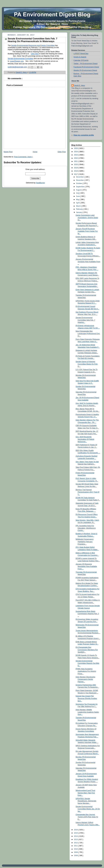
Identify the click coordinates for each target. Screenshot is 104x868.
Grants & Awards (80, 57)
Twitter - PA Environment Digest (86, 64)
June (78, 196)
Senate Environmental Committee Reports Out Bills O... (87, 663)
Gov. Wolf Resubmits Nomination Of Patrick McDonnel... (85, 439)
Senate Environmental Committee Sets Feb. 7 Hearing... (85, 320)
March (79, 206)
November (80, 180)
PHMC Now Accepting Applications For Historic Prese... (86, 671)
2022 (76, 158)
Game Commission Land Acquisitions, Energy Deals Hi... (87, 218)
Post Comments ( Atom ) (23, 157)
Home (35, 152)
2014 (76, 836)
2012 (76, 843)
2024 (76, 152)
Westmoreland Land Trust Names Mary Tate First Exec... (85, 793)
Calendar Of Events (81, 60)
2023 (76, 155)
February (80, 209)
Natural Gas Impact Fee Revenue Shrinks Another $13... (86, 698)
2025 (76, 148)
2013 (76, 839)
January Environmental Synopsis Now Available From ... (88, 262)
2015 (76, 833)
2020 (76, 165)
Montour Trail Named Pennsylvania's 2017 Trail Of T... (87, 492)
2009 (76, 852)
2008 (76, 856)
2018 (76, 171)
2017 (76, 174)
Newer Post (8, 152)
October (79, 183)
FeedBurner (40, 183)
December (80, 177)
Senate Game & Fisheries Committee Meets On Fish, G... (87, 364)
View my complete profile (84, 135)
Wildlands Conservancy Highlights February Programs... (85, 542)
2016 (76, 830)
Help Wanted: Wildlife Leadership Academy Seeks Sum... (87, 712)
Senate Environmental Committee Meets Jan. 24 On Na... (88, 809)
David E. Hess (79, 86)
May (78, 200)
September (81, 187)
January (79, 212)
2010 (76, 849)
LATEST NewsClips (81, 54)
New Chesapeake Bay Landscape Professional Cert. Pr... (88, 334)
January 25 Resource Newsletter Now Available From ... (86, 567)
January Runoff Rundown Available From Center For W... (87, 231)
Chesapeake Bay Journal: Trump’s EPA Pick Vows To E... (87, 817)
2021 (76, 161)
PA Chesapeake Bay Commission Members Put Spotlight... (87, 650)
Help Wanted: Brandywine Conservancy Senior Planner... (86, 679)
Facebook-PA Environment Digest (86, 67)
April (78, 203)
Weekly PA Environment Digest (85, 70)
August (79, 190)
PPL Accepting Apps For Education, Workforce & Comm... (86, 528)
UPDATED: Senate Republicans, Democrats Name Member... (86, 801)
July (78, 193)
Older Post (62, 152)
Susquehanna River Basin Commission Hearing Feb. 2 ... (87, 614)
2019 (76, 168)
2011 (76, 846)
